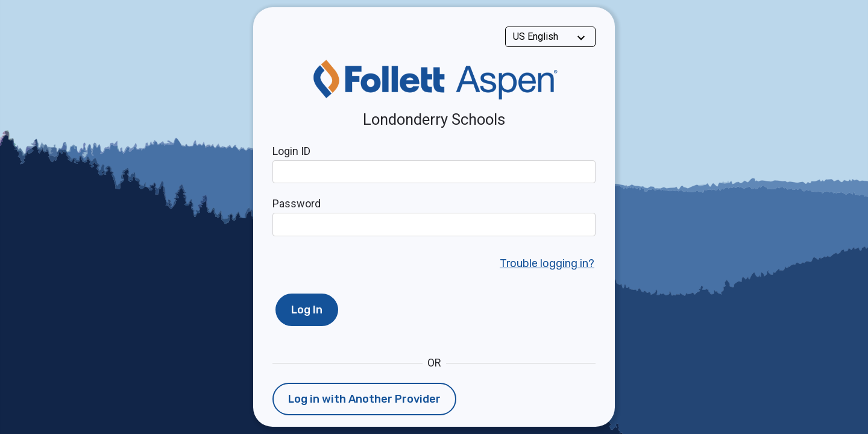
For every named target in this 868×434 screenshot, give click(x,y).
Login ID (291, 151)
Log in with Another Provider (364, 399)
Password (297, 203)
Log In (307, 310)
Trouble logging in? (547, 263)
